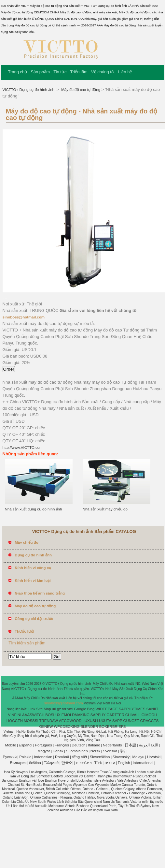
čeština (35, 763)
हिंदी (123, 751)
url (54, 709)
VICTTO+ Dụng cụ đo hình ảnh (29, 90)
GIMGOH (149, 715)
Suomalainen (77, 751)
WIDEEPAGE (107, 709)
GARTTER (115, 715)
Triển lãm (79, 72)
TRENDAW (48, 721)
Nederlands (112, 745)
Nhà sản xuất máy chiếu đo (105, 509)
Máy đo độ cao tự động (80, 90)
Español (26, 745)
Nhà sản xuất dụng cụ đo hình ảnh (34, 509)
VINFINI (14, 715)
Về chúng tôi (103, 72)
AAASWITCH (33, 715)
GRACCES (149, 721)
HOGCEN (15, 721)
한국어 (67, 763)
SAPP (117, 721)
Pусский (10, 757)
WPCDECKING (67, 727)
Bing (91, 709)
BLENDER (89, 727)
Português (43, 745)
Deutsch (78, 745)
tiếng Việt (80, 757)
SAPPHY (98, 715)
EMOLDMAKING (76, 715)
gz (59, 709)
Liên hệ (125, 72)
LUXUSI (89, 721)
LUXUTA (104, 721)
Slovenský (121, 757)
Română (62, 757)
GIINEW (46, 727)
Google (80, 709)
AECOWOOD (70, 721)
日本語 (131, 745)
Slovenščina (100, 757)
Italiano (94, 745)
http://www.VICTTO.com (23, 448)
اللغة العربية (149, 745)
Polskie (25, 757)
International (143, 763)
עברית (110, 763)
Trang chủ (18, 72)
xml (70, 709)
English (124, 763)
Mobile (11, 745)
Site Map (43, 709)
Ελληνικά (51, 763)
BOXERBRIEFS (113, 727)
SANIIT (152, 709)
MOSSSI (31, 721)
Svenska (110, 751)
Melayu (138, 757)
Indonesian (43, 757)
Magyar (44, 751)
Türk (98, 763)
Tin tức (60, 72)
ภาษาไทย (84, 763)
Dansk (58, 751)
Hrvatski (154, 757)
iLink (32, 709)
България (18, 763)
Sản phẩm (40, 72)
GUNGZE (131, 721)
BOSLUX (53, 715)
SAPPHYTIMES (132, 709)
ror (64, 709)
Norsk (95, 751)
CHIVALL (133, 715)
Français (62, 745)
